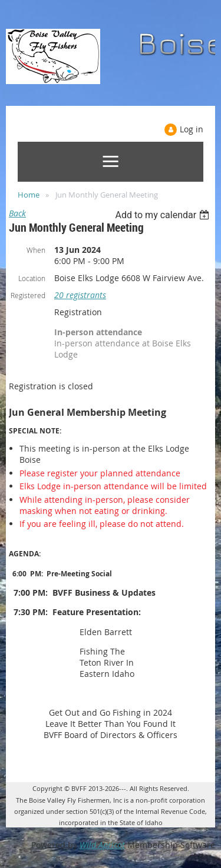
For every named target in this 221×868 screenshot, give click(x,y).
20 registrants (80, 295)
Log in (192, 129)
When (36, 250)
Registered (28, 295)
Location (32, 278)
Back (17, 213)
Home (29, 195)
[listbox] (164, 215)
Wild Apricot (102, 845)
